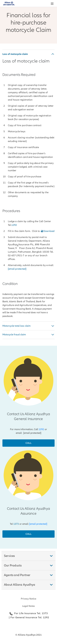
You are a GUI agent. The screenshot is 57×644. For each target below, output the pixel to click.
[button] (52, 4)
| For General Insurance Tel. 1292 (29, 617)
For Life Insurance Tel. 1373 (31, 613)
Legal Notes (28, 606)
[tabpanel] (28, 184)
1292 (41, 429)
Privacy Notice (28, 599)
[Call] (28, 443)
